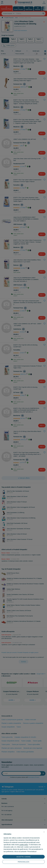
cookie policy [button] (24, 845)
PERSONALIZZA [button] (23, 862)
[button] (44, 832)
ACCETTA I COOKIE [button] (24, 857)
